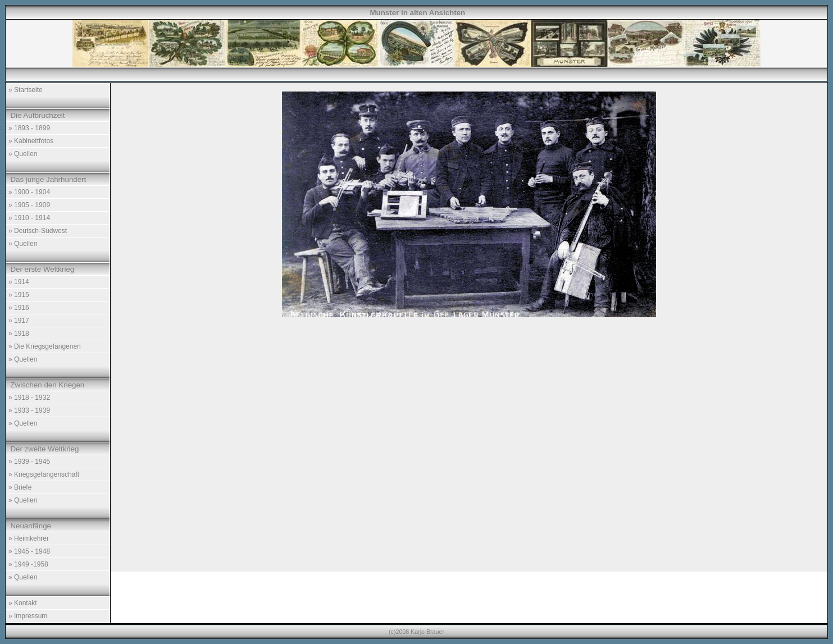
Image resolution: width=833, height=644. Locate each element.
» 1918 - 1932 (29, 398)
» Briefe (20, 487)
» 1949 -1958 (28, 564)
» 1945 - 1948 (29, 551)
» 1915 (19, 295)
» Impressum (28, 616)
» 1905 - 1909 (29, 205)
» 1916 (19, 308)
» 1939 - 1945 (29, 462)
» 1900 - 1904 (29, 192)
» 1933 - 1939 (29, 410)
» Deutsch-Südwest (38, 231)
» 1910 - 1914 (29, 218)
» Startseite (26, 90)
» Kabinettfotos (31, 141)
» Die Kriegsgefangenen (45, 346)
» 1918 (19, 334)
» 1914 (19, 282)
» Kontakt (23, 603)
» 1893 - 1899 (29, 128)
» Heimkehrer (29, 538)
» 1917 (19, 321)
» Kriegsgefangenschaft (44, 474)
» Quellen (23, 154)
